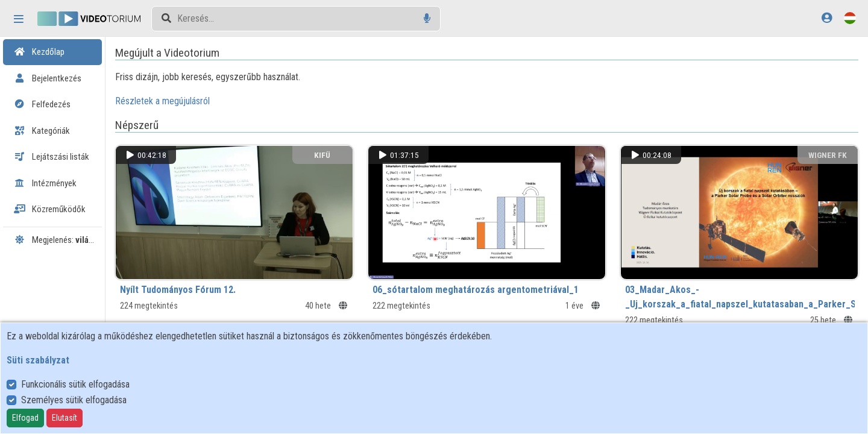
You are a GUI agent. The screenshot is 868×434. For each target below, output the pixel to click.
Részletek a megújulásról (199, 101)
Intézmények (45, 183)
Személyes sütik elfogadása (74, 400)
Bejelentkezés (48, 78)
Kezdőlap (39, 52)
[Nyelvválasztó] (850, 18)
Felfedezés (42, 104)
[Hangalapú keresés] (427, 18)
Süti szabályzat (38, 360)
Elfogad (25, 418)
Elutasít (64, 418)
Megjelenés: (58, 240)
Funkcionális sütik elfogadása (75, 384)
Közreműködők (50, 209)
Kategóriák (42, 131)
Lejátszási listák (52, 157)
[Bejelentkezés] (827, 18)
